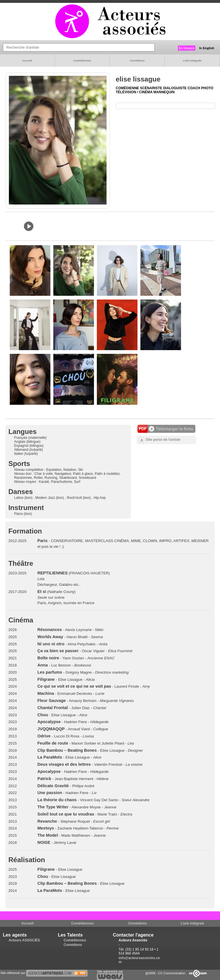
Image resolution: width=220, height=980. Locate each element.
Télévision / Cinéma (135, 92)
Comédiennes (82, 60)
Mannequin (164, 92)
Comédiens (137, 60)
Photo (207, 88)
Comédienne (128, 88)
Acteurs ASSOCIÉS (24, 940)
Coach (194, 88)
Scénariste (152, 88)
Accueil (27, 60)
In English (207, 48)
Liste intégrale (192, 60)
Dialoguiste (175, 88)
